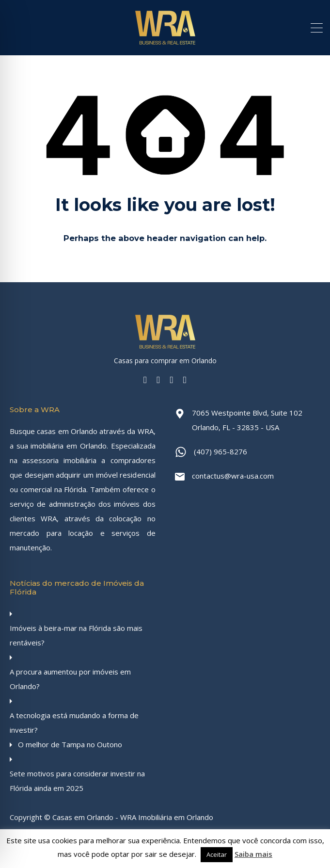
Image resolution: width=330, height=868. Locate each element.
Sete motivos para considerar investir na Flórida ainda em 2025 (77, 781)
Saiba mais (253, 854)
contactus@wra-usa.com (233, 476)
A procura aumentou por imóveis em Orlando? (70, 679)
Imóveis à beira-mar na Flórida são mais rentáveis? (76, 635)
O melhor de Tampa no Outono (70, 744)
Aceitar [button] (217, 854)
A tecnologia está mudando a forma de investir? (74, 723)
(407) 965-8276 (220, 451)
